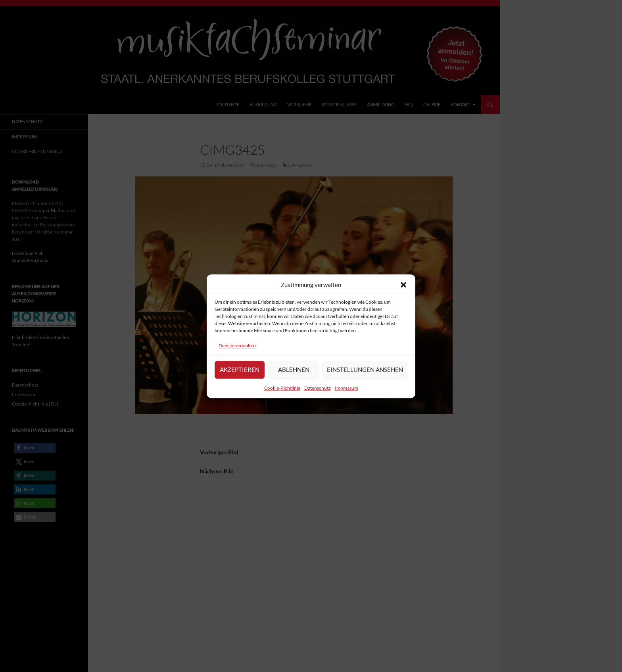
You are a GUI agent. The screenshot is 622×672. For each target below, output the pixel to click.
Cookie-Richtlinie (282, 392)
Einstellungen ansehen (365, 373)
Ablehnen (294, 373)
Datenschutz (318, 392)
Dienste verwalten (237, 349)
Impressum (347, 392)
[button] (403, 289)
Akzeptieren (240, 373)
